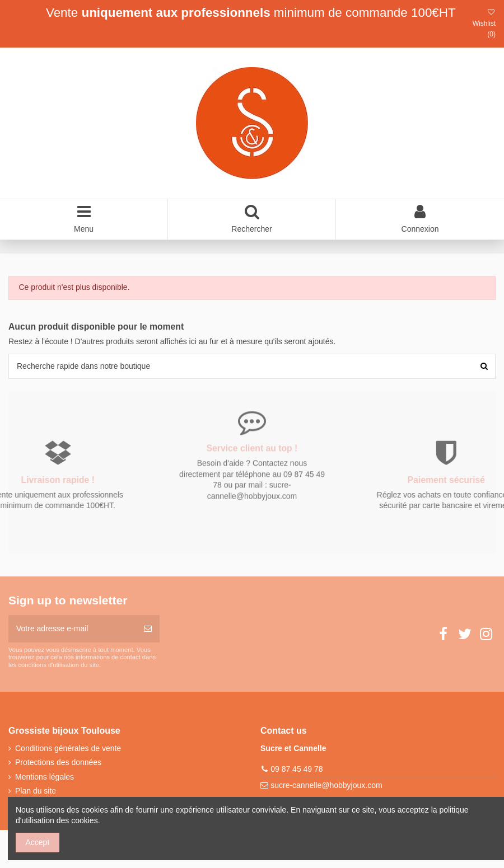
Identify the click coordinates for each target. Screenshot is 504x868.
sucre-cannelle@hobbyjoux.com (326, 785)
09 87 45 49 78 (297, 769)
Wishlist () (484, 24)
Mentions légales (45, 777)
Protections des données (58, 762)
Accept (38, 842)
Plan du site (36, 791)
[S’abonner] (148, 629)
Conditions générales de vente (68, 748)
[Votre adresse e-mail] (72, 629)
